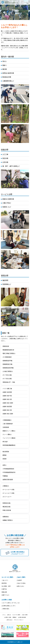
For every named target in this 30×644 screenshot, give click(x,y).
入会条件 (19, 580)
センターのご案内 (7, 577)
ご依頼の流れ (5, 609)
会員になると (20, 586)
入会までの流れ (21, 583)
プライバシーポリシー (19, 620)
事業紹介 (15, 617)
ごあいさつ (5, 580)
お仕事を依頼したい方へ (9, 606)
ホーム (4, 615)
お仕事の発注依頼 (22, 617)
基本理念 (4, 583)
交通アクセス (5, 595)
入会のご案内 (21, 577)
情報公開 (4, 592)
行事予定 (4, 589)
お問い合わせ (9, 620)
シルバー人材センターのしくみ (11, 603)
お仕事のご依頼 (7, 600)
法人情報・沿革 (6, 586)
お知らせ (9, 615)
